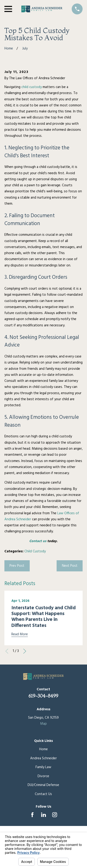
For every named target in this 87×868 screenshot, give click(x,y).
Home (43, 749)
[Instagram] (55, 815)
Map (43, 724)
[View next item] (25, 651)
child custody (32, 87)
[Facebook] (32, 815)
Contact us (38, 541)
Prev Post (17, 566)
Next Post (70, 566)
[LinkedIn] (43, 815)
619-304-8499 (43, 696)
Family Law (43, 767)
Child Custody (35, 551)
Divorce (43, 776)
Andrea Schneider (43, 758)
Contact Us (43, 794)
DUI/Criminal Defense (43, 785)
